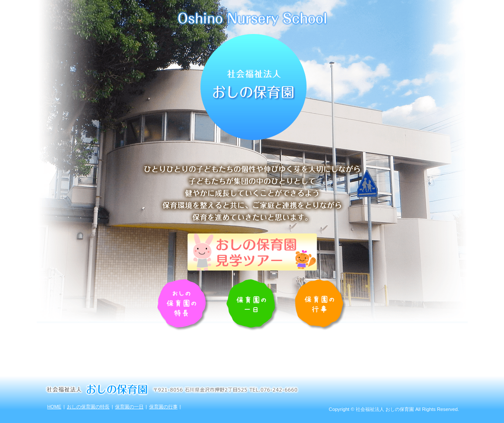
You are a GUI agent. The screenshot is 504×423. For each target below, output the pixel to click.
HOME (55, 407)
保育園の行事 (163, 407)
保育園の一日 (129, 407)
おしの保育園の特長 (88, 407)
